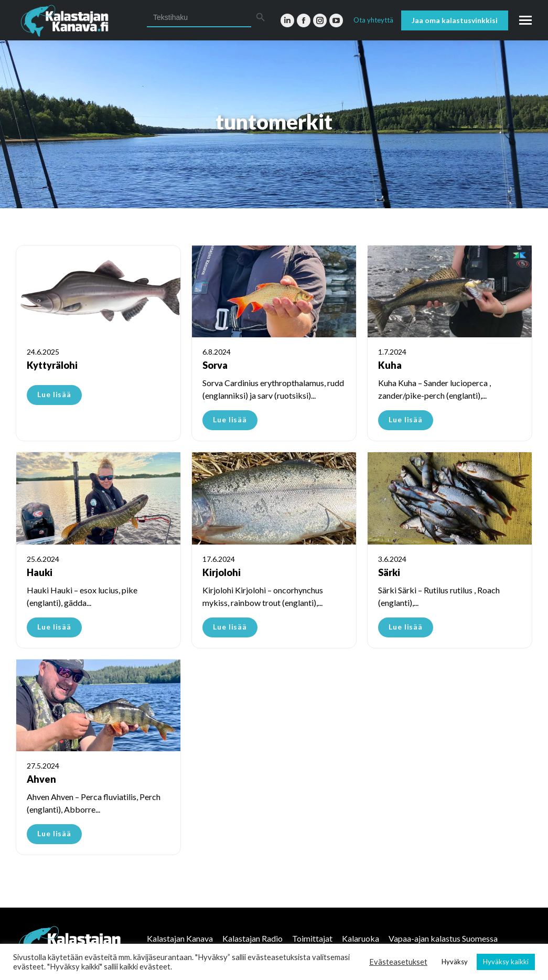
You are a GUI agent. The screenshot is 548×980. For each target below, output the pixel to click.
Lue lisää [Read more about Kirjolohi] (230, 627)
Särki (389, 572)
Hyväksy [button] (455, 962)
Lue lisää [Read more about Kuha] (406, 419)
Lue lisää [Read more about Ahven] (54, 833)
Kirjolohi (222, 572)
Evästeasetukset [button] (398, 962)
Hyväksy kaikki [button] (506, 962)
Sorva (215, 365)
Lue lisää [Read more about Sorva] (230, 419)
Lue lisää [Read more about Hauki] (54, 627)
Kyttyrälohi (52, 365)
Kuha (390, 365)
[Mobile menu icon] (525, 20)
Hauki (40, 572)
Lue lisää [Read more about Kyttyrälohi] (54, 394)
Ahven (41, 779)
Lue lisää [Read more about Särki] (406, 627)
